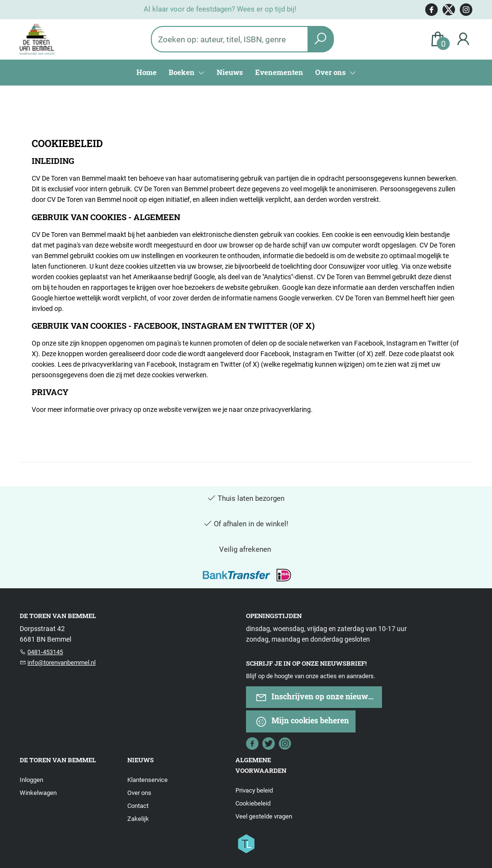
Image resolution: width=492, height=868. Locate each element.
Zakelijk (138, 819)
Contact (138, 806)
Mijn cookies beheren (302, 721)
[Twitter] (269, 743)
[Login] (463, 39)
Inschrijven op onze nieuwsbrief (319, 697)
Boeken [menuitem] (183, 72)
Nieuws (230, 72)
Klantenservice (148, 780)
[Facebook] (252, 743)
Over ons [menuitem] (332, 72)
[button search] (321, 39)
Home (147, 72)
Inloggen (31, 780)
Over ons (139, 793)
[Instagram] (285, 743)
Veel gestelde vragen (264, 816)
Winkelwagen (38, 793)
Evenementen (279, 72)
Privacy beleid (254, 790)
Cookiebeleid (253, 803)
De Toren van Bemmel (58, 760)
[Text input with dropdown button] (236, 39)
